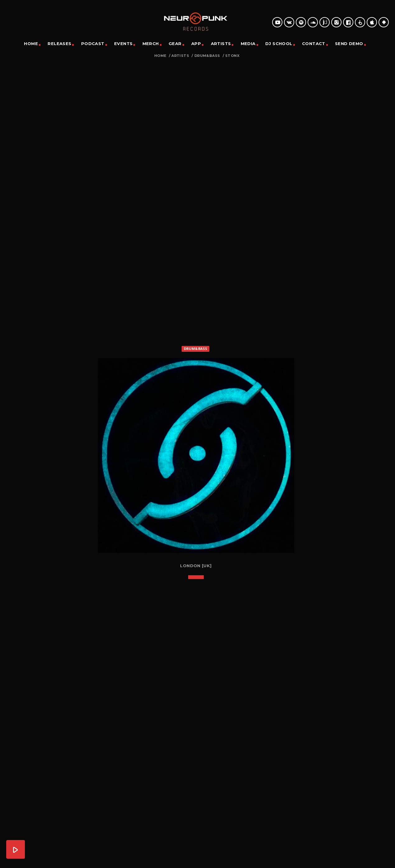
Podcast (93, 44)
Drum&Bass (207, 56)
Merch (151, 44)
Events (123, 44)
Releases (59, 44)
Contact (314, 44)
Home (31, 44)
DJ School (279, 44)
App (196, 44)
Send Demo (349, 44)
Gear (175, 44)
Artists (221, 44)
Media (248, 44)
